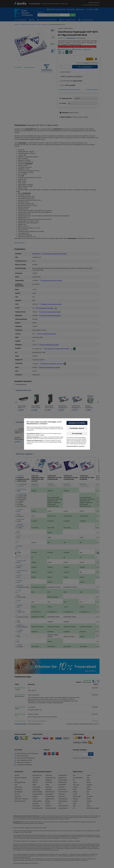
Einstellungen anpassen (77, 428)
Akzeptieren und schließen (77, 423)
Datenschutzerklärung (72, 446)
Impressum (81, 446)
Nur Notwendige (77, 433)
